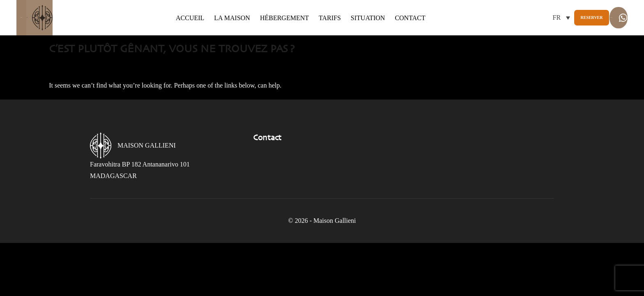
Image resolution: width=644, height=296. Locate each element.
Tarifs (314, 18)
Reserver (518, 17)
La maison (216, 18)
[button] (473, 17)
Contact (394, 18)
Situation (352, 18)
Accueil (174, 18)
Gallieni (63, 18)
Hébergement (268, 18)
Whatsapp (592, 18)
